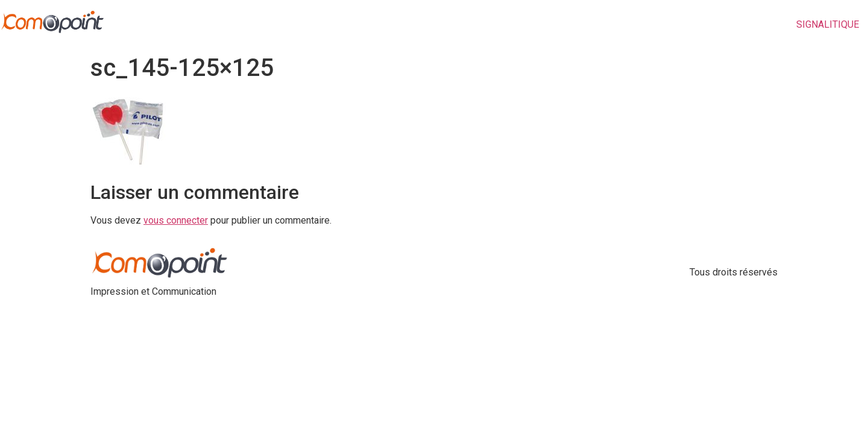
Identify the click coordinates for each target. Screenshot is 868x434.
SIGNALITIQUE (828, 24)
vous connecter (176, 220)
